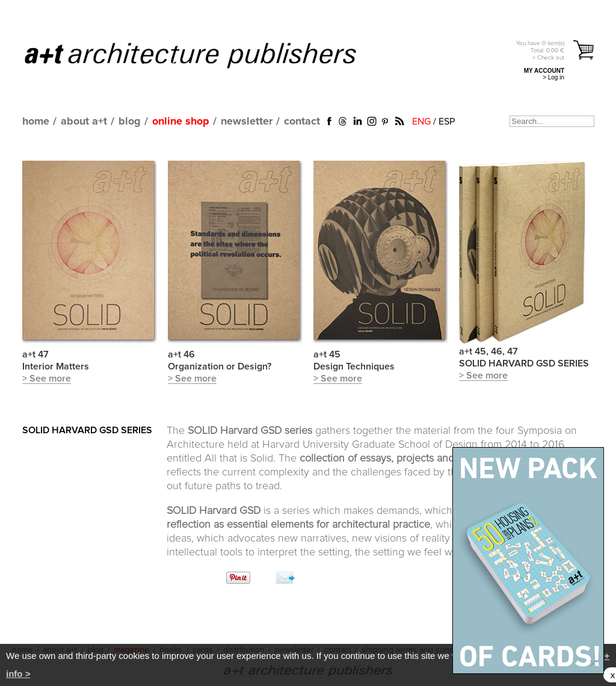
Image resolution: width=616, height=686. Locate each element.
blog (130, 122)
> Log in (553, 77)
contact (302, 122)
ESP (447, 122)
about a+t (84, 122)
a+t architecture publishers (205, 55)
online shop (181, 122)
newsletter (247, 122)
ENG (421, 122)
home (36, 122)
